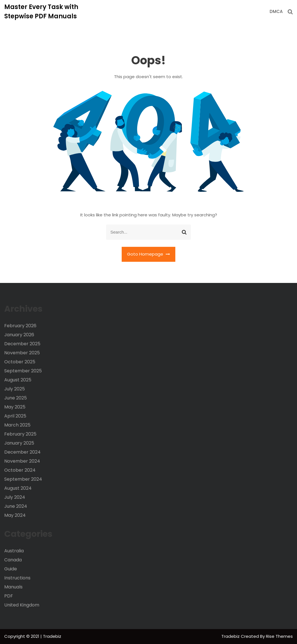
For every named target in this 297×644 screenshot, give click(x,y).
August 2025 (18, 380)
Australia (14, 551)
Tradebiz (231, 636)
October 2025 (20, 362)
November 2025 (22, 353)
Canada (13, 560)
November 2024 (22, 461)
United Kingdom (22, 605)
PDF (9, 596)
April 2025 (15, 416)
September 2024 (23, 479)
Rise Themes (279, 636)
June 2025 (16, 398)
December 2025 (22, 344)
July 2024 (15, 497)
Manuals (13, 587)
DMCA (276, 11)
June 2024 (16, 506)
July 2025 (15, 389)
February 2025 (20, 434)
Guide (11, 569)
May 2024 (15, 515)
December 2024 (22, 452)
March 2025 (17, 425)
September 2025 (23, 371)
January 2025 (19, 443)
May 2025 (15, 407)
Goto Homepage (148, 254)
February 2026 (20, 326)
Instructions (17, 578)
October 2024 (20, 470)
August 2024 (18, 488)
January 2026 (19, 335)
